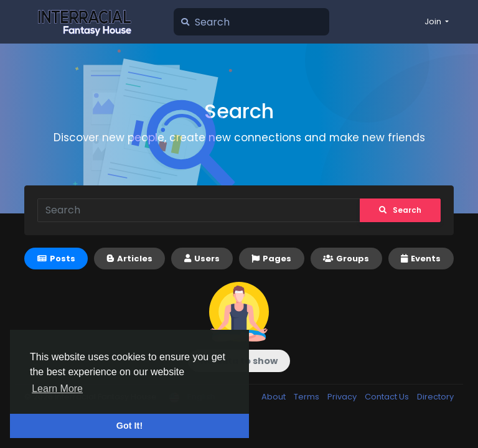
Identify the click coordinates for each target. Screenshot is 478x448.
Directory (435, 397)
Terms (307, 397)
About (274, 397)
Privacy (343, 397)
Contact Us (388, 397)
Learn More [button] (57, 389)
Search (400, 210)
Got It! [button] (129, 426)
